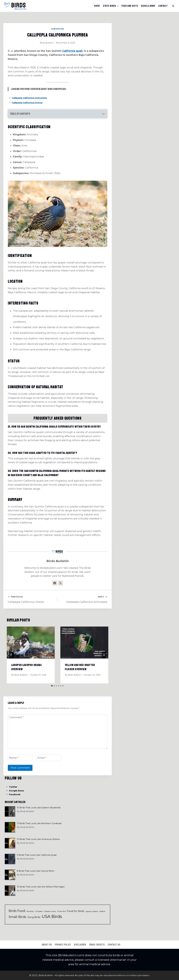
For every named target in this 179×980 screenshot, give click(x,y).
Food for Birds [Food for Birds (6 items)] (76, 911)
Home (97, 6)
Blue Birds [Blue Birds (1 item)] (30, 912)
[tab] (52, 686)
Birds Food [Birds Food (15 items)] (17, 911)
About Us (47, 945)
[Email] (49, 758)
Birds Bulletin (47, 43)
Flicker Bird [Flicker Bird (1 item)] (61, 912)
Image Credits (97, 945)
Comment (16, 717)
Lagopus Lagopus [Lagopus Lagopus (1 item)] (92, 912)
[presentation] (31, 643)
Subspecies (58, 29)
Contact (163, 6)
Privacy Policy (63, 945)
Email (42, 758)
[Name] (20, 758)
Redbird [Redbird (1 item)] (102, 912)
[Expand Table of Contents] (58, 114)
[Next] (104, 655)
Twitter (13, 787)
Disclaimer (80, 945)
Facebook (15, 794)
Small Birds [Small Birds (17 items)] (17, 917)
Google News (148, 6)
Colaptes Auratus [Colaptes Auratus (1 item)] (50, 912)
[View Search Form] (173, 6)
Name (14, 758)
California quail (72, 51)
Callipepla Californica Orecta (27, 103)
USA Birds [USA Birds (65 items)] (52, 916)
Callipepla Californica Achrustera (29, 98)
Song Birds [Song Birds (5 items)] (34, 917)
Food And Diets (130, 6)
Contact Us (114, 945)
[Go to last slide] (11, 655)
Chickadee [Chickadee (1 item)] (39, 912)
